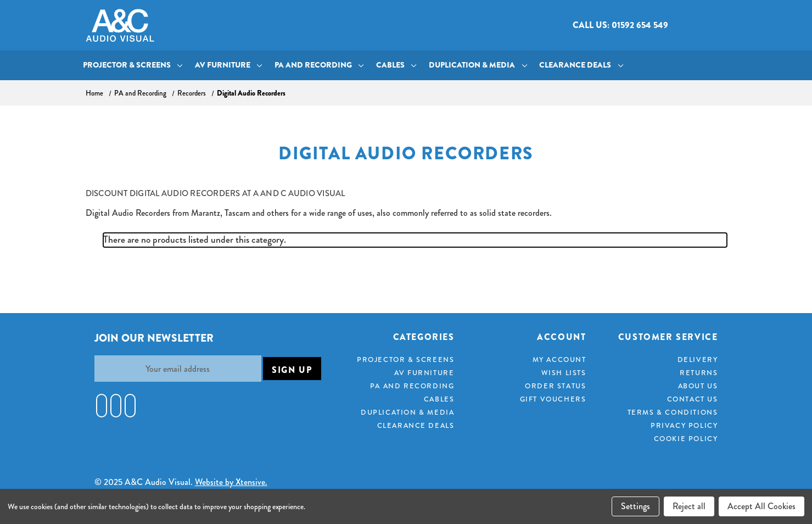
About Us (698, 386)
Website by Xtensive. (231, 482)
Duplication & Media (478, 65)
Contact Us (693, 399)
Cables (396, 65)
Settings (635, 506)
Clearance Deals (581, 65)
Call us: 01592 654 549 (620, 25)
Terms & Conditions (673, 412)
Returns (699, 373)
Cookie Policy (686, 439)
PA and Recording (319, 65)
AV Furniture (229, 65)
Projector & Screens (133, 65)
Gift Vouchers (553, 399)
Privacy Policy (684, 426)
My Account (559, 360)
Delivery (698, 360)
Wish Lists (564, 373)
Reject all (689, 506)
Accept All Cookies (761, 506)
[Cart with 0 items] (718, 26)
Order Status (555, 386)
